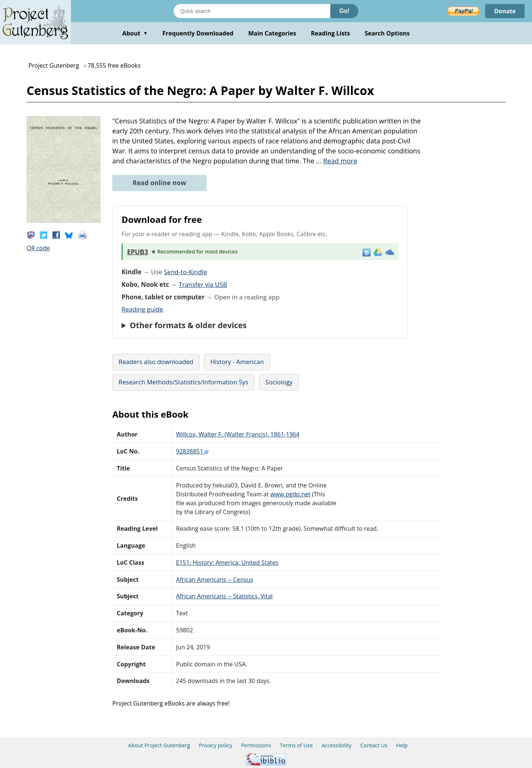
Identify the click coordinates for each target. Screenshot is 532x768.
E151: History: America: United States (227, 563)
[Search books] (252, 11)
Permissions (256, 745)
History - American (237, 362)
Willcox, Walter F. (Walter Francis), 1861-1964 (238, 434)
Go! (344, 11)
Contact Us (374, 745)
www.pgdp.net (291, 494)
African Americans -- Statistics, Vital (224, 596)
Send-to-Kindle (185, 272)
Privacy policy (216, 745)
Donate (505, 11)
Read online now (159, 183)
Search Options (387, 33)
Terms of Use (296, 745)
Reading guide (142, 309)
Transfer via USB (203, 284)
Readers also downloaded (156, 362)
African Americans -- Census (215, 580)
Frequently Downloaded (198, 33)
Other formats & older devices (188, 325)
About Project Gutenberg (159, 745)
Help (402, 745)
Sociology (279, 382)
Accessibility (337, 745)
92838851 (192, 451)
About (135, 33)
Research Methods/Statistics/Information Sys (183, 382)
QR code (38, 248)
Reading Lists (331, 33)
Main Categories (272, 33)
